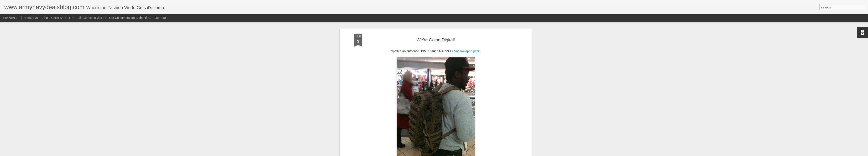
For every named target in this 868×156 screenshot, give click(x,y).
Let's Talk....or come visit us (87, 18)
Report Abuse (460, 154)
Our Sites (161, 18)
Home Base (31, 18)
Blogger (448, 154)
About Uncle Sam (54, 18)
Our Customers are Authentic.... (130, 18)
